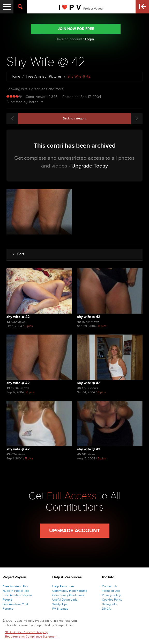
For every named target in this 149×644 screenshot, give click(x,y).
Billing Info (109, 604)
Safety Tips (60, 604)
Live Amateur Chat (15, 604)
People (8, 600)
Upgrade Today (90, 166)
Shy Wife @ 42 (18, 317)
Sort (18, 254)
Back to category (74, 118)
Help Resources (63, 586)
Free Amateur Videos (17, 595)
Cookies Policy (112, 600)
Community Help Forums (70, 591)
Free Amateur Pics (15, 586)
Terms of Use (111, 591)
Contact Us (110, 586)
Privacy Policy (111, 595)
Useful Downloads (65, 600)
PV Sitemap (60, 609)
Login (89, 39)
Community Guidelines (68, 595)
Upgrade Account (75, 531)
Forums (8, 609)
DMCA (106, 609)
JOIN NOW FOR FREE (76, 29)
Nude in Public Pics (16, 591)
